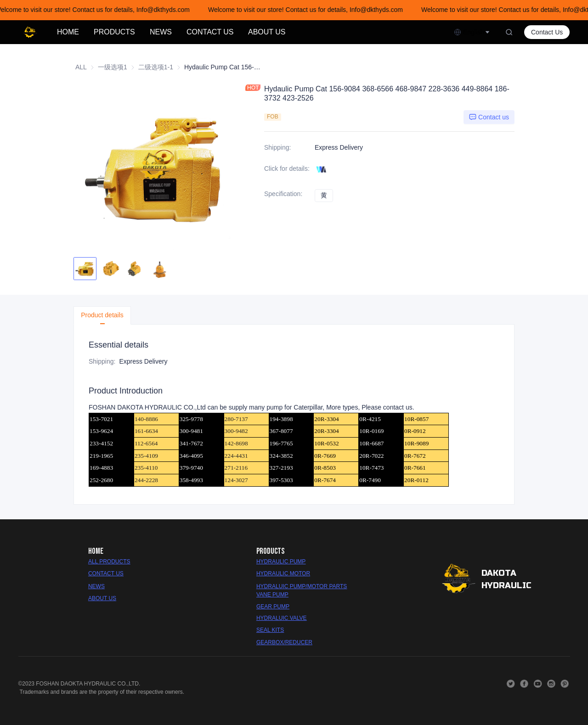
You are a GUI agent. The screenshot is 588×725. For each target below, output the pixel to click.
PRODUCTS (114, 32)
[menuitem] (68, 32)
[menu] (252, 32)
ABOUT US (267, 32)
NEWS (161, 32)
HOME (68, 32)
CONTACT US (210, 32)
